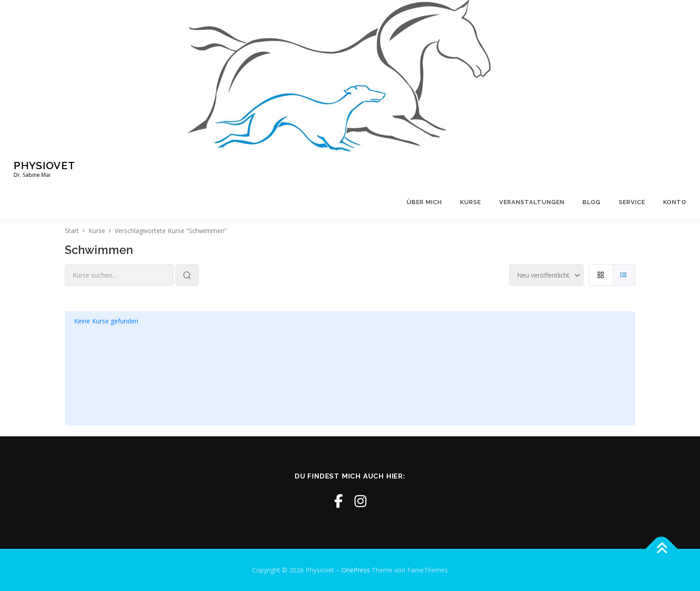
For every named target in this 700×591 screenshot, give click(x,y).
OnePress (356, 570)
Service (632, 202)
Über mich (424, 202)
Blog (592, 202)
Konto (675, 202)
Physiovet (44, 165)
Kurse (471, 202)
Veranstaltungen (532, 202)
